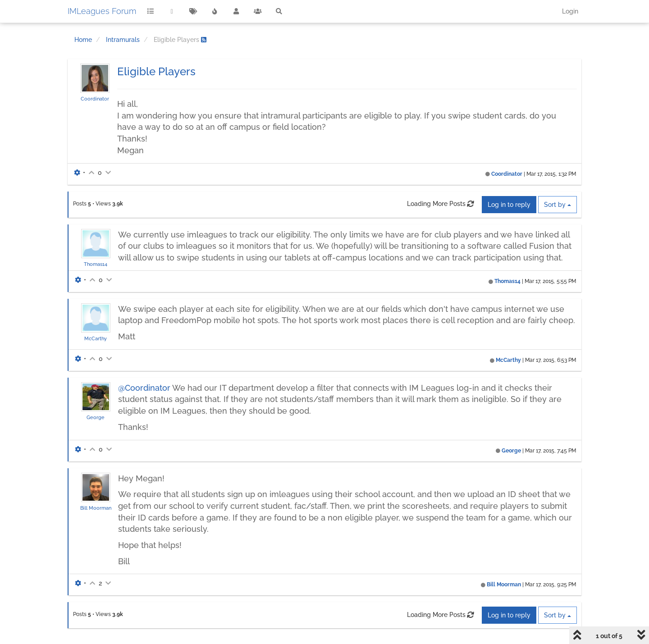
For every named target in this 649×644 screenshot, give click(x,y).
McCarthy (96, 338)
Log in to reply (509, 205)
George (96, 417)
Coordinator (95, 99)
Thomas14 (96, 264)
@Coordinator (144, 388)
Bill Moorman (96, 508)
